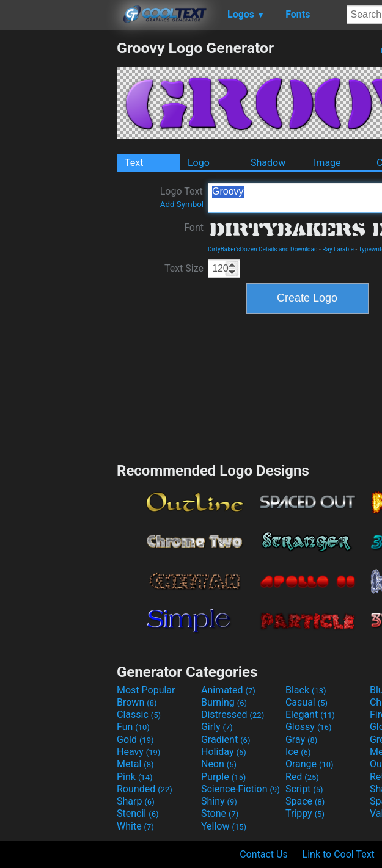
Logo (199, 163)
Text (134, 163)
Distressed (233, 714)
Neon (219, 764)
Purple (223, 777)
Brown (137, 702)
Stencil (138, 813)
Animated (228, 690)
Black (306, 690)
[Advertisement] (58, 222)
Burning (224, 702)
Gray (301, 740)
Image (327, 163)
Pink (135, 777)
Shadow (268, 163)
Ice (298, 752)
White (135, 826)
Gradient (226, 740)
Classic (139, 714)
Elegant (310, 714)
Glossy (309, 727)
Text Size (184, 268)
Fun (133, 727)
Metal (135, 764)
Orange (310, 764)
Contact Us (264, 854)
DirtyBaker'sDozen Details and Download (263, 249)
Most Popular (146, 690)
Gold (135, 740)
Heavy (138, 752)
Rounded (145, 789)
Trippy (305, 813)
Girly (217, 727)
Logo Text (182, 197)
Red (302, 777)
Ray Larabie (338, 249)
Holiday (224, 752)
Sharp (136, 801)
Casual (307, 702)
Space (305, 801)
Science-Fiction (241, 789)
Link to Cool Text (339, 854)
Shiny (219, 801)
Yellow (224, 826)
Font (194, 227)
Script (304, 789)
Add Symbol (182, 204)
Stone (220, 813)
